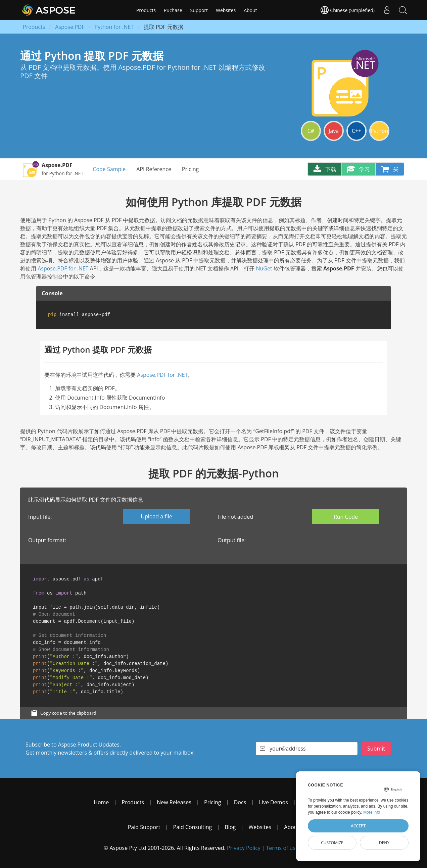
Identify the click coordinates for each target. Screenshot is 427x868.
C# (311, 131)
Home (101, 802)
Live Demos (274, 802)
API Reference (154, 169)
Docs (240, 802)
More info (372, 812)
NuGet (264, 268)
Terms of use (282, 848)
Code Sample (109, 169)
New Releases (174, 802)
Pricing (190, 169)
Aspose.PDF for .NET (63, 268)
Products (146, 10)
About (250, 10)
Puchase (173, 10)
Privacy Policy (244, 848)
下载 (325, 169)
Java (334, 131)
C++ (357, 131)
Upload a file (156, 516)
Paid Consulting (193, 827)
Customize (332, 843)
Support (199, 10)
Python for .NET (114, 27)
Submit (376, 749)
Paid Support (144, 827)
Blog (230, 827)
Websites (226, 10)
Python (379, 131)
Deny (384, 843)
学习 (359, 169)
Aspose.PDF (70, 27)
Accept (358, 826)
